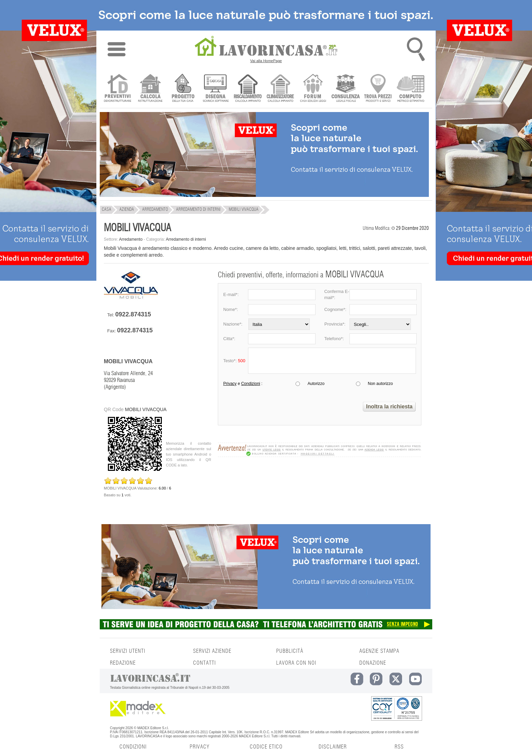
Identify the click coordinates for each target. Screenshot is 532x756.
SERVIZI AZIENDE (212, 651)
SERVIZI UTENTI (128, 651)
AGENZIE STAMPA (379, 651)
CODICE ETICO (266, 747)
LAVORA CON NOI (296, 663)
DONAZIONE (373, 663)
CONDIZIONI (133, 747)
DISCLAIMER (333, 747)
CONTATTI (204, 663)
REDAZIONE (123, 663)
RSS (399, 747)
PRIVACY (199, 747)
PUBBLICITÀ (290, 651)
